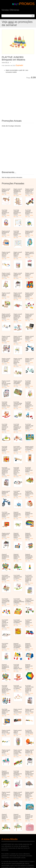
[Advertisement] (18, 98)
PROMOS (27, 4)
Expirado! (19, 65)
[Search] (33, 16)
